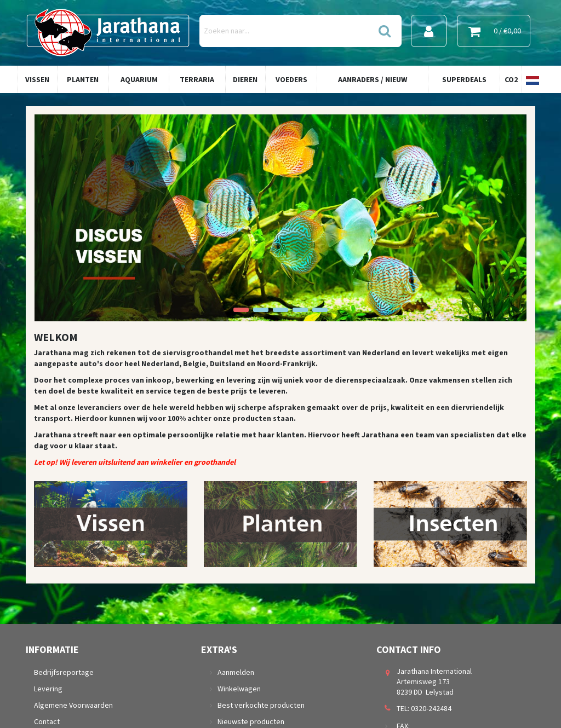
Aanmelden (236, 672)
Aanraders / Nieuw (373, 79)
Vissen (37, 79)
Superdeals (464, 79)
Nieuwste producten (251, 721)
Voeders (291, 79)
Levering (48, 689)
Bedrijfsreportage (64, 672)
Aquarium (139, 79)
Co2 (511, 79)
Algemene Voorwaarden (73, 705)
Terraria (197, 79)
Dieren (245, 79)
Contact (47, 721)
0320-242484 (431, 708)
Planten (83, 79)
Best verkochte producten (261, 705)
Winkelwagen (239, 689)
